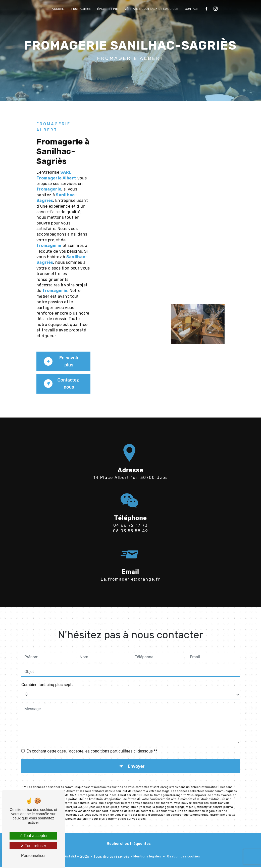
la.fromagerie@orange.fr (130, 566)
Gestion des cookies (183, 857)
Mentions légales (147, 857)
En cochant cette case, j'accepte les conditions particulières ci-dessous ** (92, 739)
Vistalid (70, 857)
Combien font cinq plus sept (46, 672)
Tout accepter (33, 836)
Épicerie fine (108, 9)
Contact (192, 9)
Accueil (58, 9)
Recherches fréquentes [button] (129, 844)
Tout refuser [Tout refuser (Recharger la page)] (33, 846)
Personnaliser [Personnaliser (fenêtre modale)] (33, 856)
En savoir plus (61, 361)
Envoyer (136, 754)
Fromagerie (81, 9)
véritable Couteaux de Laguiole (151, 9)
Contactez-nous (62, 384)
